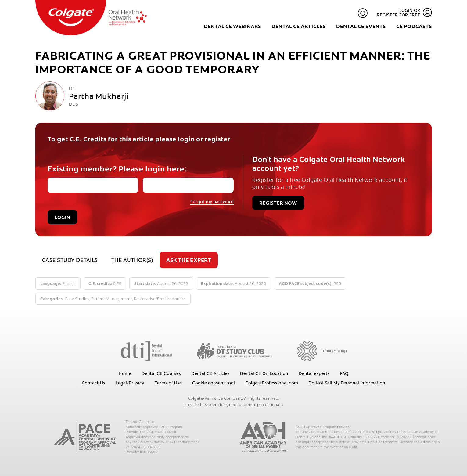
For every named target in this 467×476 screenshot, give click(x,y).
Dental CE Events (361, 26)
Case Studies (77, 299)
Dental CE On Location (264, 373)
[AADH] (263, 437)
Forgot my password (212, 201)
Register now (278, 203)
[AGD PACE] (85, 437)
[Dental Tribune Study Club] (235, 350)
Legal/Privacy (130, 383)
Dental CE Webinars (232, 26)
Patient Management (112, 299)
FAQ (344, 373)
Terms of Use (168, 383)
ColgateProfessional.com (272, 383)
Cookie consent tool (214, 383)
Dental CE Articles (299, 26)
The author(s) (132, 260)
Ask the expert (189, 260)
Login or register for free (404, 13)
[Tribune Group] (322, 350)
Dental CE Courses (161, 373)
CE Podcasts (414, 26)
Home (125, 373)
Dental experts (314, 373)
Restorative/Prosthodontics (160, 299)
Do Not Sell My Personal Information (347, 383)
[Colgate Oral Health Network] (91, 18)
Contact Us (93, 383)
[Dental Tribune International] (146, 350)
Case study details (70, 260)
